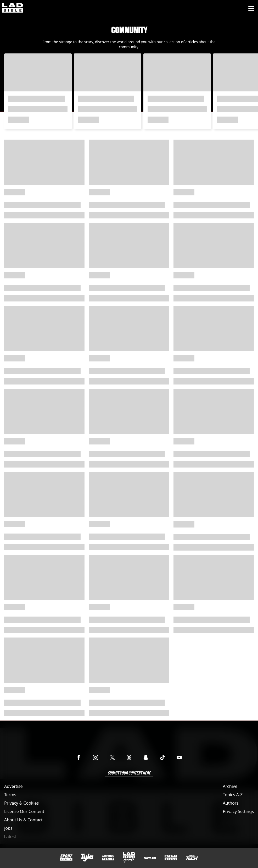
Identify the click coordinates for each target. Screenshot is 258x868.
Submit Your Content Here (129, 773)
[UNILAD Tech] (192, 857)
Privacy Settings (238, 811)
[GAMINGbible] (108, 858)
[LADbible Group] (129, 858)
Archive (230, 786)
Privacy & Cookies (21, 803)
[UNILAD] (150, 858)
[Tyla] (87, 858)
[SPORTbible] (66, 858)
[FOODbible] (171, 858)
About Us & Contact (23, 820)
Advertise (13, 786)
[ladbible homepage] (13, 8)
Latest (10, 837)
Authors (231, 803)
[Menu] (251, 8)
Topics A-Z (233, 795)
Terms (10, 795)
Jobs (8, 828)
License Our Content (24, 811)
